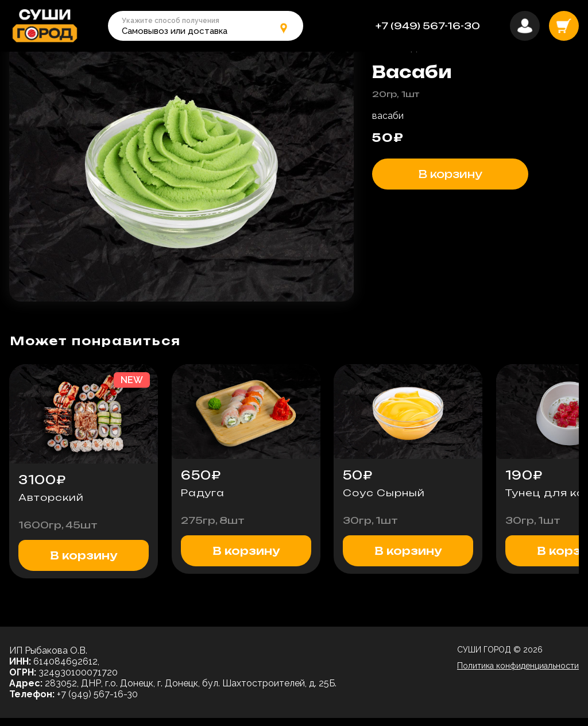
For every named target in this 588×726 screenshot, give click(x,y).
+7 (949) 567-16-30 (428, 26)
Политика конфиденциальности (518, 674)
